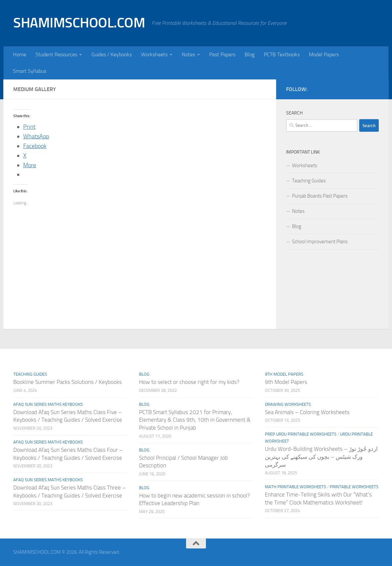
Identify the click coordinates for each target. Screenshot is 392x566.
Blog (250, 54)
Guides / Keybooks (112, 54)
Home (20, 54)
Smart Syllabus (30, 71)
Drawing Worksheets (288, 404)
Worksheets (154, 54)
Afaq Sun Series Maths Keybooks (48, 404)
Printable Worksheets (354, 487)
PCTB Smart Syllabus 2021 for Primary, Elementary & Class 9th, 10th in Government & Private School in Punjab (195, 420)
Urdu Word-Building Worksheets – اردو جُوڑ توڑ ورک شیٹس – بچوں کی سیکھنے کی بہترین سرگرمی (321, 457)
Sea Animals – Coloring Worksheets (307, 412)
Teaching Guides (309, 181)
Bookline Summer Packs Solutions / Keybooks (68, 382)
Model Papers (324, 54)
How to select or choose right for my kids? (189, 382)
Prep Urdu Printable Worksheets (301, 434)
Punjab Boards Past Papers (320, 196)
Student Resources (56, 54)
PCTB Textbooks (282, 54)
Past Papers (222, 54)
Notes (188, 54)
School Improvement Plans (320, 242)
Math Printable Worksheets (295, 487)
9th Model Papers (284, 374)
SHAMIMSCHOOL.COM (79, 23)
